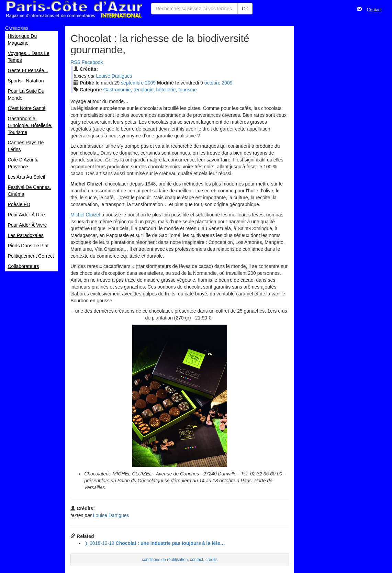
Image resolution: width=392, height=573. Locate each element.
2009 (150, 83)
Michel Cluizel (85, 215)
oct (212, 83)
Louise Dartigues (114, 76)
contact (197, 560)
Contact (372, 9)
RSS (75, 62)
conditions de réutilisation (165, 560)
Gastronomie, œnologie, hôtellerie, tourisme (150, 90)
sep (132, 83)
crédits (211, 560)
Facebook (92, 62)
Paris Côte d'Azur (74, 9)
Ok (245, 9)
